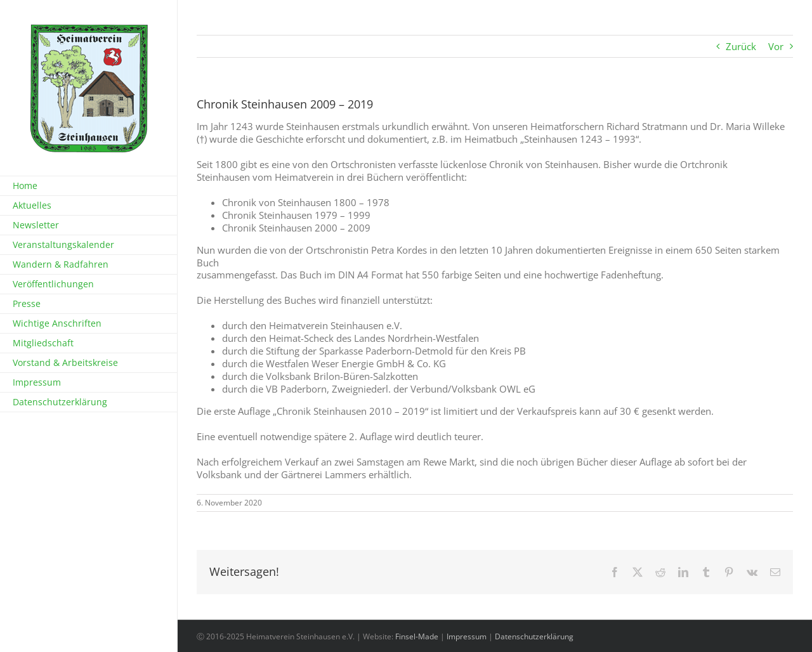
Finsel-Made (417, 636)
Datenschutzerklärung (534, 636)
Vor (776, 46)
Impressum (467, 636)
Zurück (741, 46)
